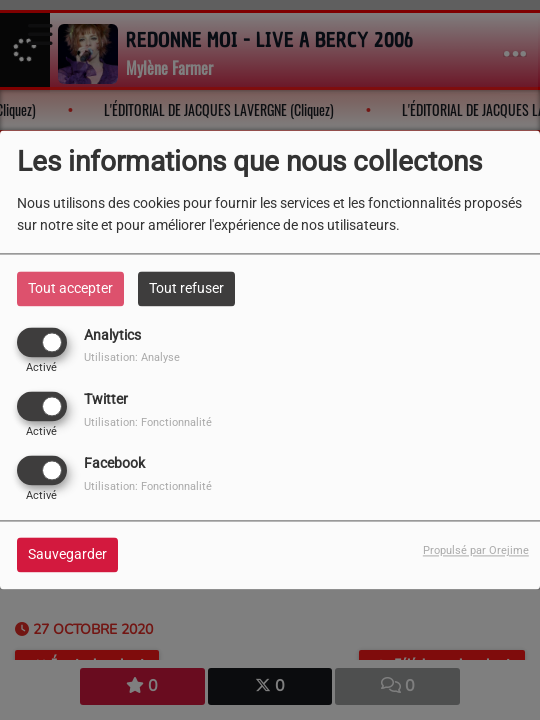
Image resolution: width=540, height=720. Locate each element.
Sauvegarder (67, 555)
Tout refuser (186, 288)
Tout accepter (70, 288)
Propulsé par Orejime (476, 551)
